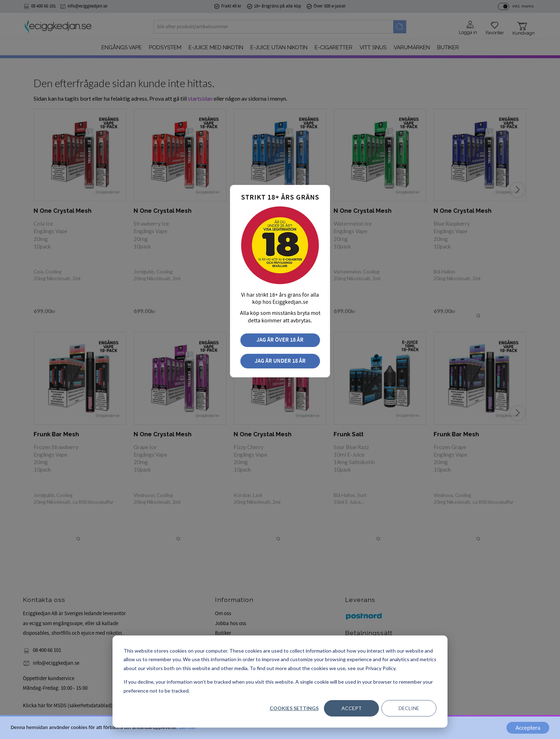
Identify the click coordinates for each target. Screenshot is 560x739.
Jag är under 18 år (280, 361)
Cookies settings (294, 708)
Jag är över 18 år (280, 340)
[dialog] (280, 682)
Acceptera (528, 728)
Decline (409, 708)
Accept (352, 708)
